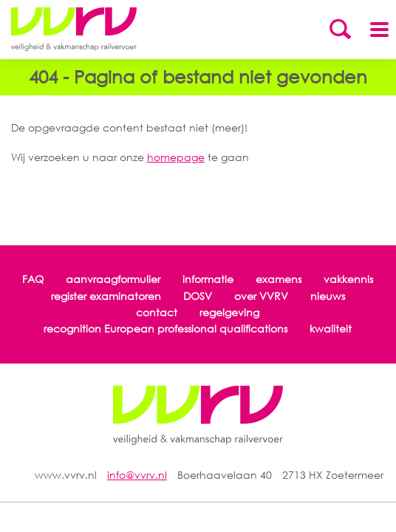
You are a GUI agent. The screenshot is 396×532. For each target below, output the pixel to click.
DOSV (198, 296)
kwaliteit (331, 328)
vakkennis (348, 279)
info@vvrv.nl (137, 475)
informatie (208, 279)
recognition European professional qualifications (165, 328)
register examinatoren (106, 296)
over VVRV (261, 296)
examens (279, 279)
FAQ (33, 279)
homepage (176, 157)
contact (157, 312)
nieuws (328, 296)
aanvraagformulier (113, 279)
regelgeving (229, 312)
